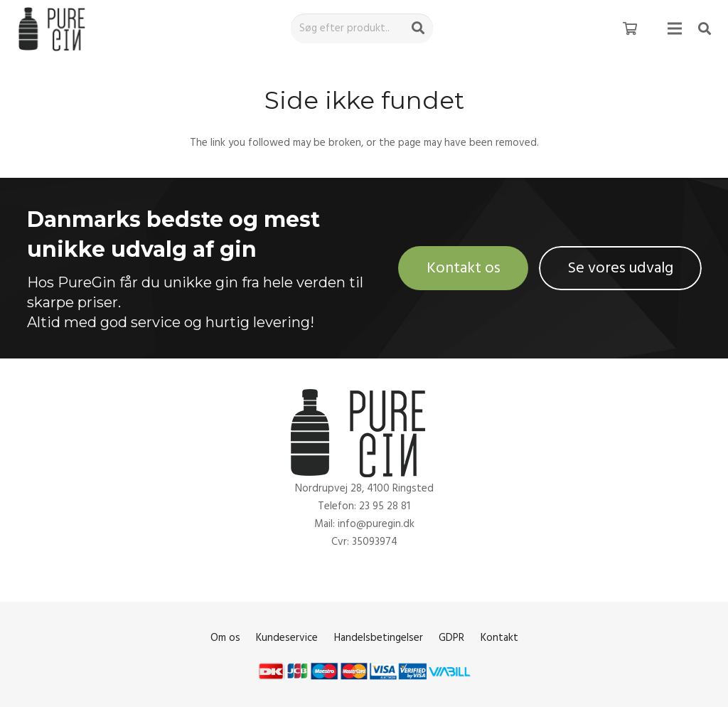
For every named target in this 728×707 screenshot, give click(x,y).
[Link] (55, 29)
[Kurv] (630, 28)
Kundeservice (287, 638)
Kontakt (499, 638)
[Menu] (675, 28)
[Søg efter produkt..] (362, 28)
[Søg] (418, 28)
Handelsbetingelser (379, 638)
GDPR (451, 638)
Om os (225, 638)
